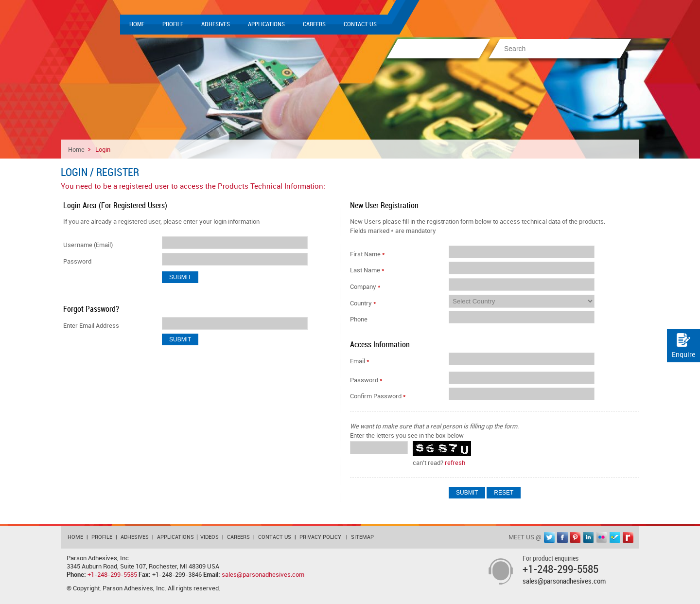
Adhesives (216, 24)
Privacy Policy (320, 537)
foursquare (615, 537)
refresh (455, 463)
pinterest (576, 537)
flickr (602, 537)
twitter (549, 537)
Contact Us (360, 24)
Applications (266, 24)
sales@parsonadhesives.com (263, 575)
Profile (173, 24)
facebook (562, 537)
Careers (314, 24)
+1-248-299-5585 (112, 575)
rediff (628, 537)
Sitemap (362, 537)
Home (137, 24)
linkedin (589, 537)
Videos (210, 537)
